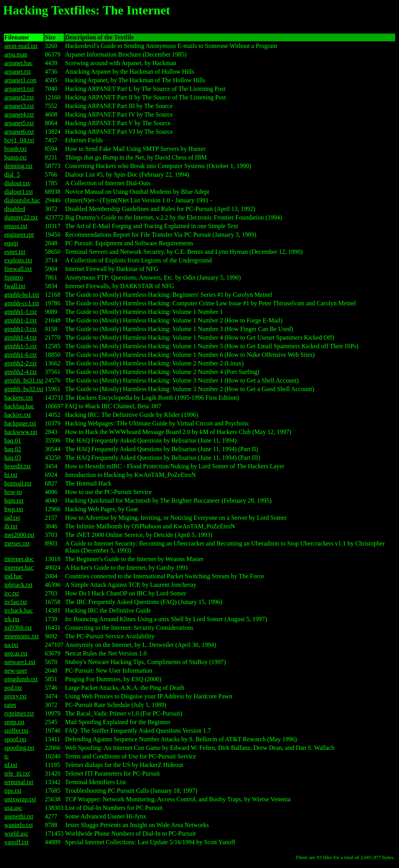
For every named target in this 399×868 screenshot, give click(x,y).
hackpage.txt (20, 423)
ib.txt (11, 526)
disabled (15, 209)
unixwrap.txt (20, 799)
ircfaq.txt (16, 602)
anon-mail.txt (21, 46)
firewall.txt (18, 269)
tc (7, 756)
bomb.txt (15, 149)
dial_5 (12, 174)
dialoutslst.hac (22, 200)
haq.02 (13, 449)
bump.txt (15, 157)
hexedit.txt (18, 466)
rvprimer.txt (19, 713)
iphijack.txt (18, 585)
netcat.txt (16, 653)
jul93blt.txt (18, 628)
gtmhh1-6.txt (20, 355)
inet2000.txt (19, 535)
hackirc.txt (18, 415)
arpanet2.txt (19, 97)
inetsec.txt (17, 543)
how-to (13, 492)
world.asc (16, 833)
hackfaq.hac (19, 406)
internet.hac (19, 568)
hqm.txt (14, 500)
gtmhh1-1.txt (20, 312)
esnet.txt (15, 252)
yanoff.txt (16, 842)
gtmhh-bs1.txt (22, 295)
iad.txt (12, 518)
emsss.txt (16, 226)
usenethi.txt (19, 816)
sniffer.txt (16, 731)
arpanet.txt (18, 72)
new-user (16, 670)
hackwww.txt (21, 432)
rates (10, 705)
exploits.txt (18, 260)
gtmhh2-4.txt (20, 372)
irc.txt (12, 593)
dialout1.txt (19, 192)
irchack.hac (19, 610)
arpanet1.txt (19, 89)
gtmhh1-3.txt (20, 329)
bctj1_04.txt (19, 140)
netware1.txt (20, 662)
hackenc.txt (19, 398)
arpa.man (16, 54)
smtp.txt (14, 722)
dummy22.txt (21, 217)
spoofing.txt (19, 748)
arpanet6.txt (19, 132)
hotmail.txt (18, 483)
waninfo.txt (19, 825)
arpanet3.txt (19, 106)
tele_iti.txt (17, 773)
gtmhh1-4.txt (20, 337)
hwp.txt (14, 509)
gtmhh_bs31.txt (24, 380)
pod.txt (13, 688)
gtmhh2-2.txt (20, 363)
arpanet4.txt (19, 114)
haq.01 (13, 440)
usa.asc (13, 808)
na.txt (11, 645)
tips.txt (13, 791)
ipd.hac (13, 576)
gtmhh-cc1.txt (22, 303)
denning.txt (18, 166)
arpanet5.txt (19, 123)
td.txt (11, 765)
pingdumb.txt (21, 679)
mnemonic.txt (21, 636)
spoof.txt (15, 739)
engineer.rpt (19, 235)
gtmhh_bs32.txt (24, 389)
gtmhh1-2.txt (20, 320)
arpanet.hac (19, 63)
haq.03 (13, 458)
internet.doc (19, 559)
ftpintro (14, 277)
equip (11, 243)
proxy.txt (15, 696)
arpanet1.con (20, 80)
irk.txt (12, 619)
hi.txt (11, 475)
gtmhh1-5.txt (20, 346)
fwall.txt (15, 286)
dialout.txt (17, 183)
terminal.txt (19, 782)
